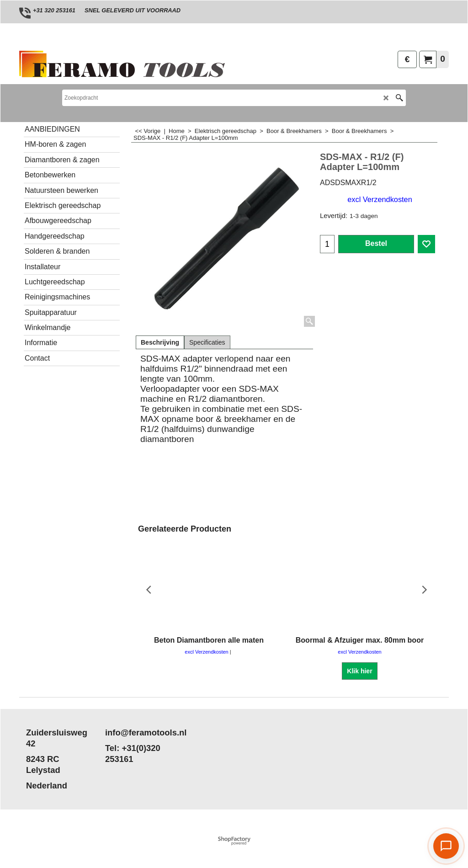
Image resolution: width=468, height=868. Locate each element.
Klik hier (359, 671)
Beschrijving (160, 342)
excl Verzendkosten (380, 199)
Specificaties (207, 342)
